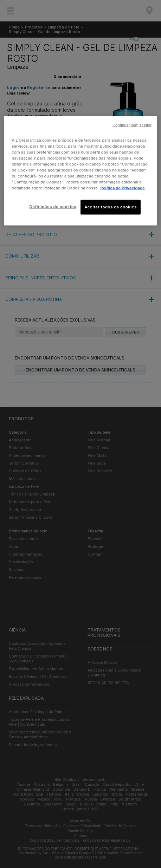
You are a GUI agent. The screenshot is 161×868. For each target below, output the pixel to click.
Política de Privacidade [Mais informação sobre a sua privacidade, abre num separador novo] (123, 188)
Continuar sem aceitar (132, 125)
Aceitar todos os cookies (111, 207)
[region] (80, 171)
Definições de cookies (53, 207)
